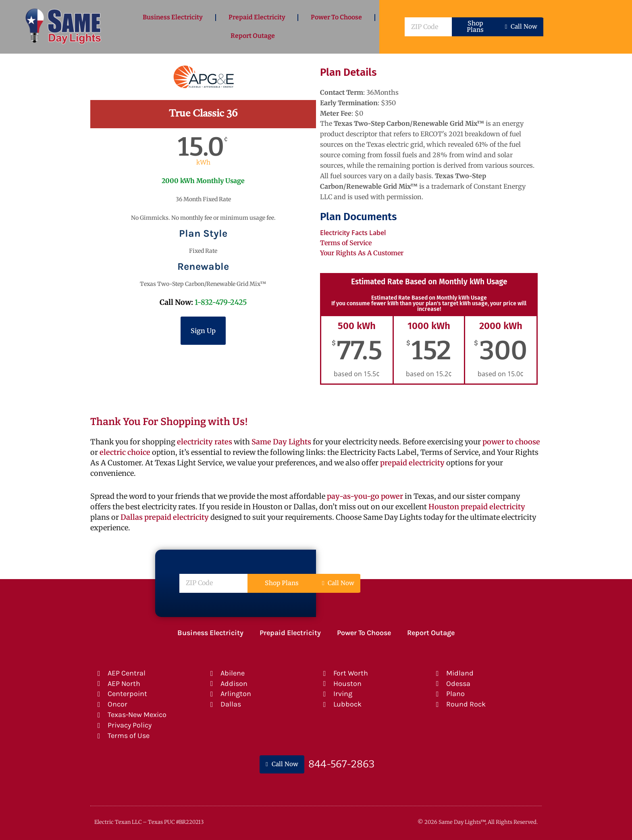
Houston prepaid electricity (477, 507)
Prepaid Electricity (257, 17)
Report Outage (253, 36)
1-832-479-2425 (221, 302)
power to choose (511, 442)
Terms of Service (346, 243)
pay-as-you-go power (365, 496)
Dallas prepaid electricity (165, 517)
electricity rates (205, 442)
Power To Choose (336, 17)
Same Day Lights (281, 442)
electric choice (125, 452)
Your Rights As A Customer (362, 253)
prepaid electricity (412, 463)
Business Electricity (173, 17)
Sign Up (203, 331)
